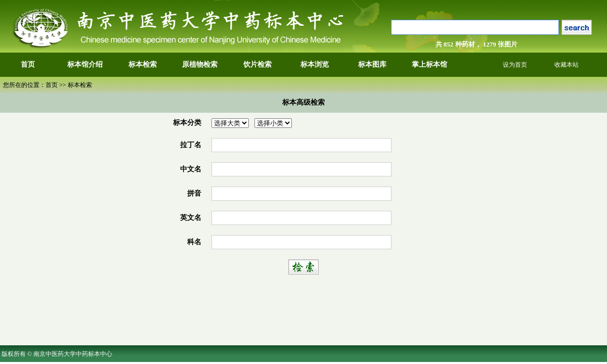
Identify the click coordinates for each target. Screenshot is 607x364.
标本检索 (143, 64)
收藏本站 (567, 65)
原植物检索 (200, 64)
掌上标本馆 (429, 64)
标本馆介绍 (85, 64)
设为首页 (515, 65)
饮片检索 (257, 64)
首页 (28, 64)
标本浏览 (315, 64)
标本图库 (372, 64)
